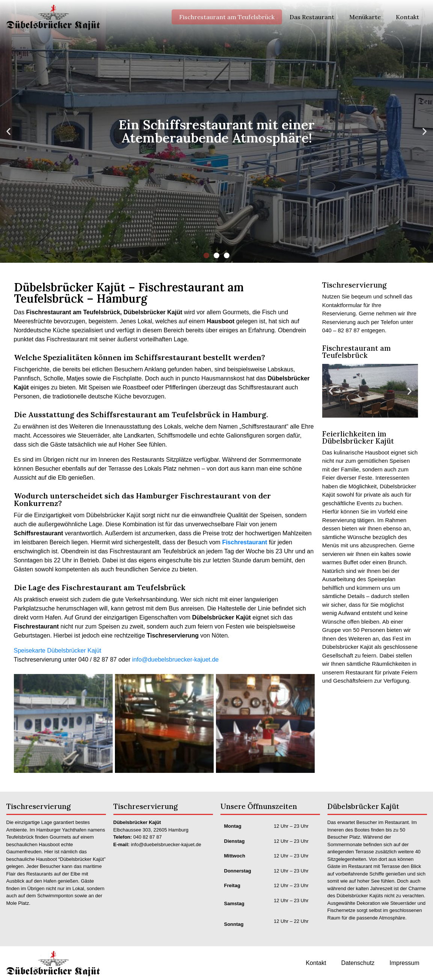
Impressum (404, 963)
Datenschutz (358, 963)
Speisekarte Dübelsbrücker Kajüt (58, 651)
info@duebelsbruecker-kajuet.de (176, 660)
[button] (206, 255)
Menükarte (365, 17)
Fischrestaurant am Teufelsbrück (227, 17)
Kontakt (407, 17)
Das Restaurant (312, 17)
